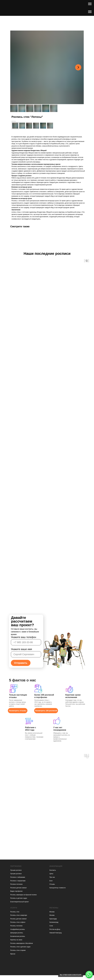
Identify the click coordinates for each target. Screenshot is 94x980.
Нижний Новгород (56, 933)
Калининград (54, 922)
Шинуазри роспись (17, 933)
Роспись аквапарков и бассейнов (22, 943)
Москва (52, 912)
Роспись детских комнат (18, 919)
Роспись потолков (16, 926)
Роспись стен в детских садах (20, 947)
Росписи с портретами (18, 881)
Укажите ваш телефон (23, 637)
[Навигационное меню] (90, 4)
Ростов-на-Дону (55, 929)
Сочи (51, 926)
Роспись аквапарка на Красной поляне (23, 895)
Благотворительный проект (20, 902)
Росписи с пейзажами (18, 877)
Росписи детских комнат (18, 888)
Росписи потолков (16, 884)
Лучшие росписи (16, 870)
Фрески (13, 954)
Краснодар (53, 919)
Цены (51, 874)
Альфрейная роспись (18, 929)
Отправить (21, 663)
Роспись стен (15, 912)
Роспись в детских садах (19, 898)
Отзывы (52, 884)
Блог (51, 881)
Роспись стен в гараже (18, 950)
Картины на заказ (16, 940)
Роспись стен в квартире (19, 915)
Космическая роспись (18, 936)
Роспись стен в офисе (18, 922)
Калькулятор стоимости (57, 888)
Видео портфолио (16, 891)
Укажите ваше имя (21, 649)
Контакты (53, 870)
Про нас (52, 877)
